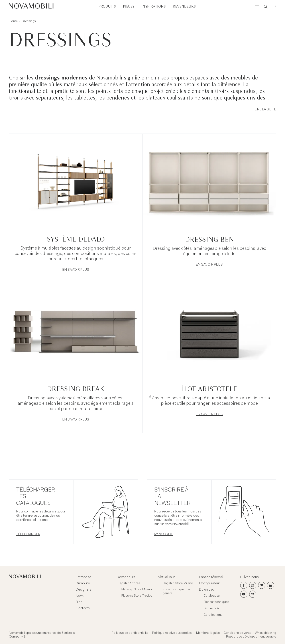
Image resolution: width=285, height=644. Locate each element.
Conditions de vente (237, 633)
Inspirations (154, 7)
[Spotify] (253, 594)
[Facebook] (244, 585)
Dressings (29, 21)
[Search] (266, 7)
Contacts (83, 608)
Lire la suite (265, 110)
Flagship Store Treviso (137, 596)
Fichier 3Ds (211, 609)
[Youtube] (244, 594)
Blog (79, 602)
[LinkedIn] (271, 585)
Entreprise (83, 577)
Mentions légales (208, 633)
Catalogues (212, 596)
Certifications (213, 615)
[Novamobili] (31, 7)
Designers (83, 590)
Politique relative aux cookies (172, 633)
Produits (107, 7)
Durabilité (83, 583)
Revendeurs (184, 7)
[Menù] (257, 7)
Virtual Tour (166, 577)
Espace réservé (211, 577)
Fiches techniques (216, 602)
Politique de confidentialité (130, 633)
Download (207, 590)
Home (13, 21)
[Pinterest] (262, 585)
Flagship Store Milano (137, 590)
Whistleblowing (266, 633)
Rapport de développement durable (251, 637)
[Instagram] (253, 585)
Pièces (129, 7)
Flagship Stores (129, 583)
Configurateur (210, 583)
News (80, 596)
